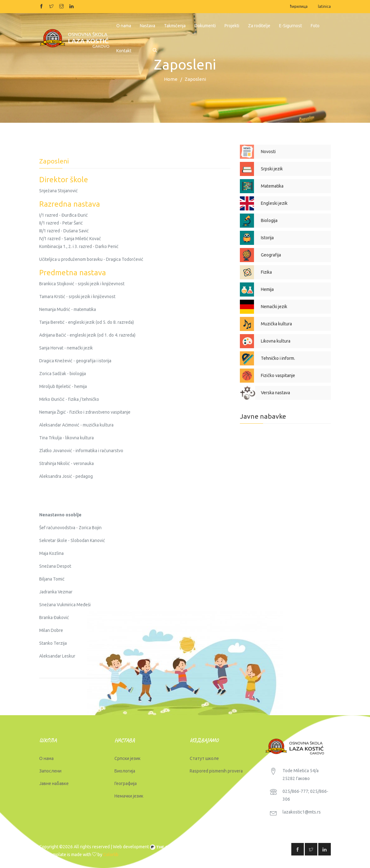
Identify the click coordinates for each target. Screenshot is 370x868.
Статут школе (204, 758)
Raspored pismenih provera (216, 771)
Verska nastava (275, 393)
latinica (324, 6)
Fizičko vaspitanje (278, 375)
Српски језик (127, 758)
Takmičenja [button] (175, 26)
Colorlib (111, 855)
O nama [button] (124, 26)
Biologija (269, 220)
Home (171, 79)
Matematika (272, 186)
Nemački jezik (274, 307)
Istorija (267, 238)
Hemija (267, 289)
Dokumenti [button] (205, 26)
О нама (46, 758)
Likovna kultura (276, 341)
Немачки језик (129, 796)
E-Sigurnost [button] (291, 26)
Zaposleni (195, 79)
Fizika (266, 272)
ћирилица (299, 6)
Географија (126, 783)
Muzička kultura (276, 324)
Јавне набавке (54, 783)
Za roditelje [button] (259, 26)
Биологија (125, 771)
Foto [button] (315, 26)
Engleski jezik (274, 203)
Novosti (268, 152)
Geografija (271, 255)
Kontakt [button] (124, 51)
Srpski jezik (272, 169)
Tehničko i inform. (278, 358)
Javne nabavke (263, 416)
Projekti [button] (232, 26)
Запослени (50, 771)
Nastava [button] (148, 26)
